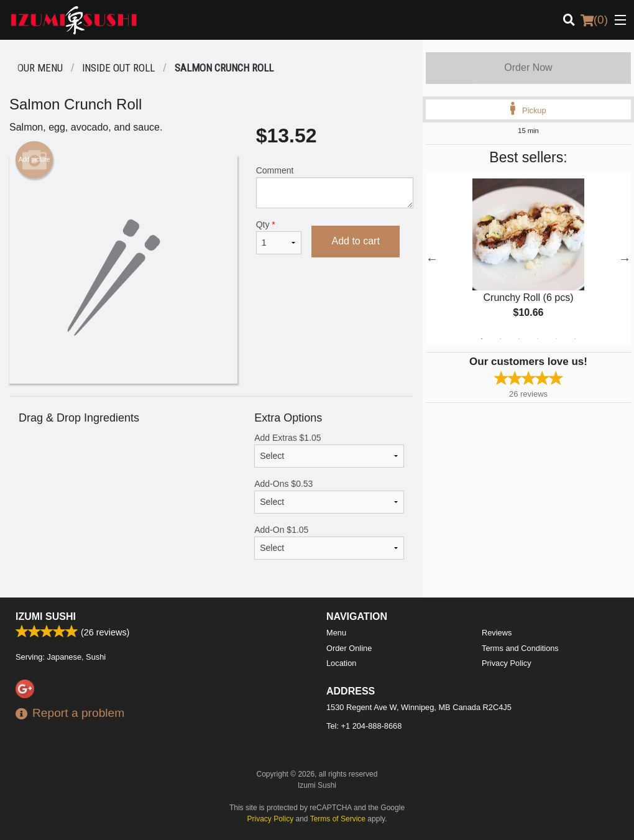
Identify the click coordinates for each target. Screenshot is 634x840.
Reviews (497, 633)
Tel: (364, 726)
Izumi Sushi (46, 616)
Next (625, 259)
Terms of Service (338, 819)
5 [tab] (556, 339)
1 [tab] (482, 339)
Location (341, 663)
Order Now (528, 67)
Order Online (349, 648)
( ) (594, 20)
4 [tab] (538, 339)
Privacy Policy (507, 663)
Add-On (329, 542)
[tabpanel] (528, 259)
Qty (279, 237)
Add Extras (329, 450)
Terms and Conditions (520, 648)
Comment (335, 187)
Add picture (34, 160)
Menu (336, 633)
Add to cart (355, 241)
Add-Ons (329, 496)
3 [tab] (519, 339)
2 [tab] (500, 339)
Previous (432, 259)
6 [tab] (575, 339)
